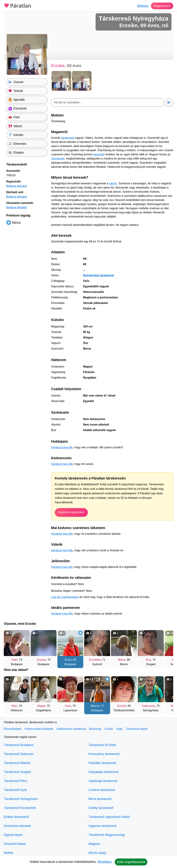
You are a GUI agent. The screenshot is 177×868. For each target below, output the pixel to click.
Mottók (8, 853)
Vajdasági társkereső (103, 781)
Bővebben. (105, 862)
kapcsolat (99, 154)
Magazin (94, 844)
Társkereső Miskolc (17, 763)
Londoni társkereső (102, 790)
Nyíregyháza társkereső (99, 275)
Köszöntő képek (15, 844)
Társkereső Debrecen (19, 754)
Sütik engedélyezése (131, 862)
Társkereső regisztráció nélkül (109, 817)
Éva (148, 660)
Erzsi (68, 660)
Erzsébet (95, 660)
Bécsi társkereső (100, 799)
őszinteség (58, 159)
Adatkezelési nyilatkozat (71, 729)
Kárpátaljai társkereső (104, 772)
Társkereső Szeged (17, 772)
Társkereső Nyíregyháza (21, 799)
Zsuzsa (41, 660)
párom (113, 183)
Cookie (109, 729)
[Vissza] (10, 647)
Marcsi (95, 706)
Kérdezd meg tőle (62, 447)
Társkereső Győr (15, 790)
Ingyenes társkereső (103, 826)
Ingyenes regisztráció (71, 512)
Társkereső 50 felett (102, 745)
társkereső (68, 138)
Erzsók (122, 706)
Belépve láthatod (17, 186)
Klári (15, 660)
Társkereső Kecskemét (20, 808)
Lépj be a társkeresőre (65, 597)
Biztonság (95, 729)
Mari (14, 706)
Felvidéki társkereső (102, 763)
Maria (122, 660)
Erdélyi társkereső (16, 817)
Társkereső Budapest (19, 745)
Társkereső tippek (137, 729)
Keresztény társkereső (104, 754)
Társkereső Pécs (15, 781)
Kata (68, 706)
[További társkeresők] (167, 647)
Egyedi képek (13, 835)
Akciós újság (97, 853)
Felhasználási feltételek (39, 729)
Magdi (41, 706)
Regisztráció (162, 6)
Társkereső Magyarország (107, 835)
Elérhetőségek (13, 729)
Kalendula (148, 706)
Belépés (143, 6)
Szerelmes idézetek (17, 826)
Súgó (119, 729)
